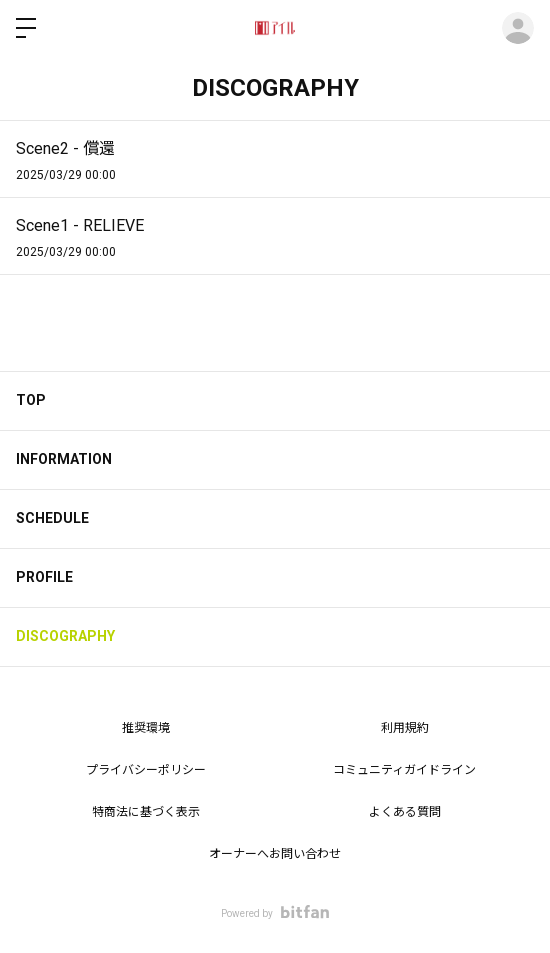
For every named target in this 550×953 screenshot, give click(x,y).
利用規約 (405, 728)
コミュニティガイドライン (404, 770)
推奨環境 (146, 728)
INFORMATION (64, 459)
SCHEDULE (52, 518)
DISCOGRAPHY (65, 636)
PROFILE (44, 577)
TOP (31, 400)
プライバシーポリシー (146, 770)
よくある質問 (405, 812)
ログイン (518, 28)
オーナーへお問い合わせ (275, 854)
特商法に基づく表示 (146, 812)
